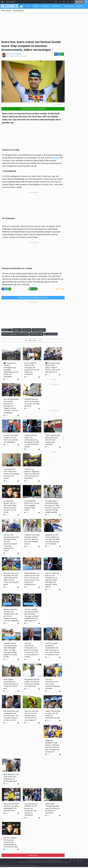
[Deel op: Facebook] (56, 54)
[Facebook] (71, 861)
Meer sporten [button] (11, 2)
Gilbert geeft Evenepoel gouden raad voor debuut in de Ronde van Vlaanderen (52, 808)
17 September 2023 (13, 56)
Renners (79, 6)
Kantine (36, 6)
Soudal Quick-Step (36, 334)
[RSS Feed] (82, 861)
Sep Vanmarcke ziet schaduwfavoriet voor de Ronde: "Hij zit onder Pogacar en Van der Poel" (11, 716)
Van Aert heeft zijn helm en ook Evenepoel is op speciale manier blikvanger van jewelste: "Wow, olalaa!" (52, 580)
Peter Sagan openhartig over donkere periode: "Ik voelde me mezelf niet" (11, 684)
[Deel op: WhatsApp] (62, 54)
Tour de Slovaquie (39, 330)
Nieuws (28, 6)
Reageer (25, 56)
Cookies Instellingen (43, 862)
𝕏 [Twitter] (74, 861)
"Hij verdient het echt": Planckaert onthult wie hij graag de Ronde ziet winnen (11, 474)
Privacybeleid (50, 860)
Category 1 (17, 330)
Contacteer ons (32, 860)
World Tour (27, 330)
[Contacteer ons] (78, 861)
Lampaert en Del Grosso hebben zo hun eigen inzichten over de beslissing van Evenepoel (52, 539)
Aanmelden (79, 2)
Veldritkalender (18, 11)
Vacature (58, 860)
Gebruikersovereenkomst (26, 862)
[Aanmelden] (45, 334)
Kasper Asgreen (52, 334)
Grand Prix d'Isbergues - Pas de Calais (15, 334)
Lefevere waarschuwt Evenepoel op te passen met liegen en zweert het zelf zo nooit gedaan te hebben (31, 650)
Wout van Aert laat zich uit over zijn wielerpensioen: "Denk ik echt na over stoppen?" (31, 716)
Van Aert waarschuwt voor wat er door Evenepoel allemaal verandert (52, 684)
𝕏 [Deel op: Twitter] (59, 54)
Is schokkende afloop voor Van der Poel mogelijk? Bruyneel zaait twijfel (32, 505)
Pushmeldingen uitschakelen (61, 862)
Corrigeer (60, 289)
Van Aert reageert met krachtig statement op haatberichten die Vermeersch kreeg (10, 842)
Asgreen (56, 158)
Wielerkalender (6, 11)
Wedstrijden (56, 6)
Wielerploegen (69, 6)
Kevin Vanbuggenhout (15, 54)
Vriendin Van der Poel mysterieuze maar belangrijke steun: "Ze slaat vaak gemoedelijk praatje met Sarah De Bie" (10, 650)
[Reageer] (18, 415)
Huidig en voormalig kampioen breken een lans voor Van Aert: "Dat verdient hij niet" (32, 539)
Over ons (41, 860)
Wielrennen (45, 6)
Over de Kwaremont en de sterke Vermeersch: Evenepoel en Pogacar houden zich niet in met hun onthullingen (11, 406)
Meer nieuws (33, 340)
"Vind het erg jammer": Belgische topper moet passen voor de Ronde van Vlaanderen (32, 474)
